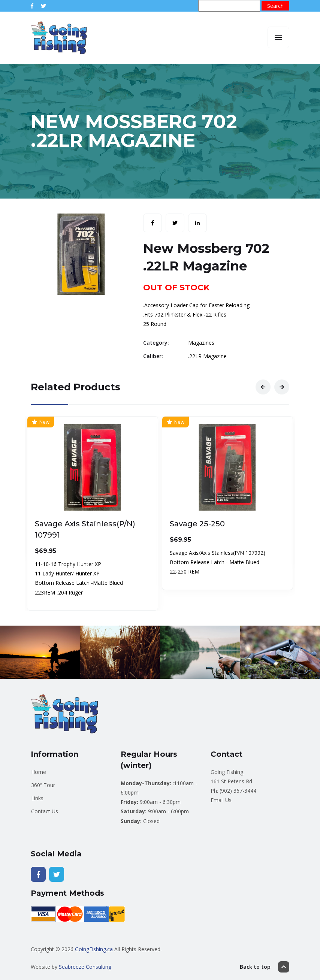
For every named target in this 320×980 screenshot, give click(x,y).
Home (39, 772)
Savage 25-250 (197, 524)
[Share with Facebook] (153, 223)
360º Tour (43, 785)
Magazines (201, 343)
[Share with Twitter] (175, 223)
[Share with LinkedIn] (197, 223)
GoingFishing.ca (94, 949)
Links (37, 798)
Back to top (265, 967)
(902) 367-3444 (238, 791)
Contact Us (45, 811)
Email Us (221, 800)
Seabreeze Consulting (85, 967)
